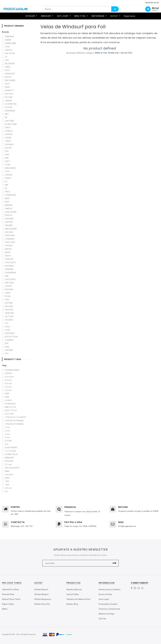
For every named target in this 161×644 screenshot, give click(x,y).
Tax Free (102, 619)
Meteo (5, 609)
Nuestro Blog (72, 604)
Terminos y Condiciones (109, 609)
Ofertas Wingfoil (41, 594)
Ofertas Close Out (42, 604)
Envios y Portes (105, 594)
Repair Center (8, 604)
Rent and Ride (8, 594)
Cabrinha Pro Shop (10, 590)
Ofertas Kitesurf (41, 590)
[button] (114, 563)
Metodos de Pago (107, 614)
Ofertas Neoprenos (43, 599)
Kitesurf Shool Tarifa (11, 599)
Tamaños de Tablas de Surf (78, 599)
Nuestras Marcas (74, 590)
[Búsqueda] (115, 10)
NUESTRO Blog (152, 3)
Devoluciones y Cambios (110, 590)
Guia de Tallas (73, 594)
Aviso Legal (104, 599)
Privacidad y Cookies (108, 604)
